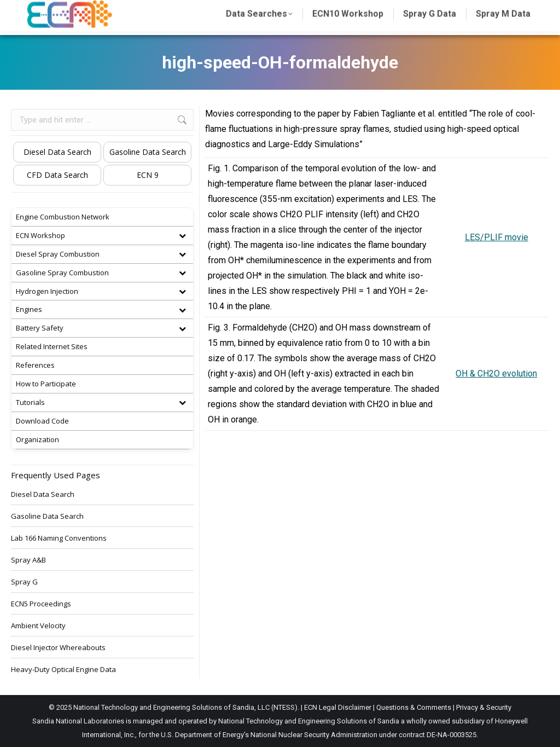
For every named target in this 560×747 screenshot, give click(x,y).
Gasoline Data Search (148, 152)
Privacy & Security (484, 707)
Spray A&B (28, 560)
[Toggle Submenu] (182, 236)
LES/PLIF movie (497, 237)
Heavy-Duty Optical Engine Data (63, 669)
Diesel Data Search (57, 152)
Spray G (24, 582)
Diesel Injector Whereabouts (58, 647)
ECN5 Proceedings (41, 604)
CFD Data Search (57, 175)
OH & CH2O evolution (496, 374)
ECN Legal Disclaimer (338, 707)
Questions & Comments (414, 707)
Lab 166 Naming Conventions (59, 538)
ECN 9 (148, 175)
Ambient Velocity (38, 626)
